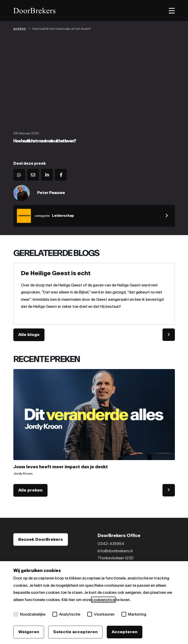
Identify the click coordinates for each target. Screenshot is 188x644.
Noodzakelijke (29, 614)
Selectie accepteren (75, 632)
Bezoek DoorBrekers (41, 539)
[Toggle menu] (172, 11)
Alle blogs (29, 335)
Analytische (66, 614)
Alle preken (30, 490)
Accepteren (125, 632)
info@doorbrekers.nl (115, 551)
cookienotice (103, 600)
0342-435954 (111, 544)
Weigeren (29, 632)
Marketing (134, 614)
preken (20, 29)
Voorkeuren (101, 614)
